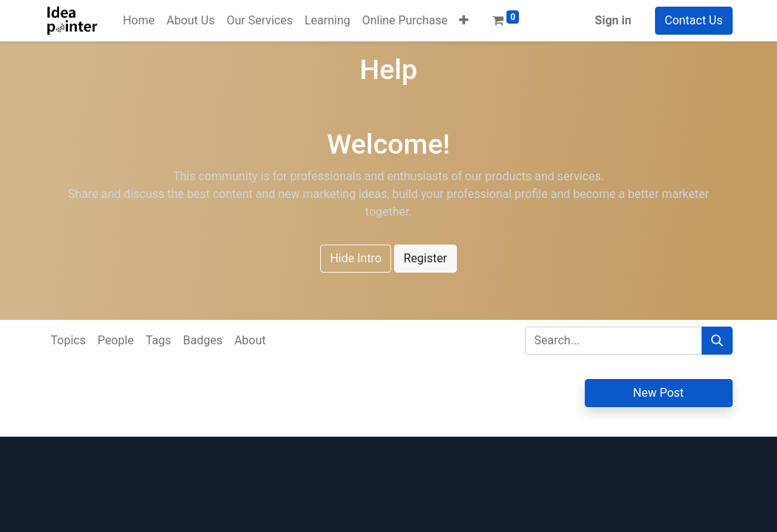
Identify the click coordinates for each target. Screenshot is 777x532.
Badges (202, 340)
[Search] (717, 341)
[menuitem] (139, 21)
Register (425, 258)
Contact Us (694, 20)
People (116, 340)
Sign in (613, 20)
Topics (68, 340)
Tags (159, 340)
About (250, 340)
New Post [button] (658, 393)
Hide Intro (356, 258)
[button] (464, 21)
